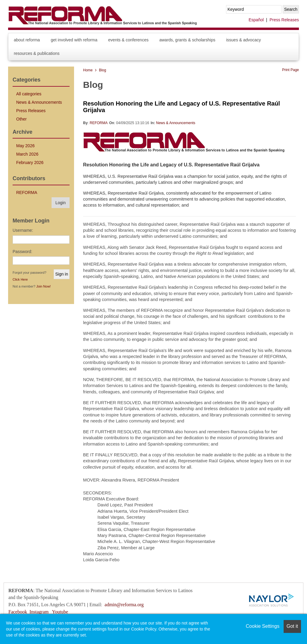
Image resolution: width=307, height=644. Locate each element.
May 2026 (25, 146)
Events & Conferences (128, 40)
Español (256, 20)
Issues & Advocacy (243, 40)
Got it (292, 626)
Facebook (18, 612)
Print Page (291, 70)
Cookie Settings (263, 626)
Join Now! (43, 286)
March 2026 (27, 154)
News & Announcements (176, 123)
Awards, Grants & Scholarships (187, 40)
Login (61, 203)
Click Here (20, 279)
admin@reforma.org (124, 605)
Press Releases (284, 20)
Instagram (39, 612)
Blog (103, 70)
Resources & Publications (37, 53)
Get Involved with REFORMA (74, 40)
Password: (22, 252)
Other (21, 119)
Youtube (60, 612)
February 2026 (30, 162)
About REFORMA (27, 40)
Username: (23, 230)
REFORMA (99, 123)
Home (88, 70)
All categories (29, 94)
